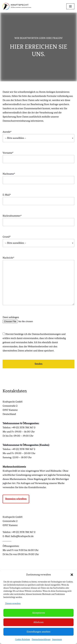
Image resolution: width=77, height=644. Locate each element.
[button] (72, 575)
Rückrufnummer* (38, 219)
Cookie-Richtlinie (23, 639)
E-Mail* (38, 198)
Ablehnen (39, 622)
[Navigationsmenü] (70, 6)
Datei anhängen (38, 319)
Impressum (57, 639)
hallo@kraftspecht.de (22, 536)
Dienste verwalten (13, 603)
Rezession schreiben (16, 499)
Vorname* (38, 156)
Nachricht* (38, 281)
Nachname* (38, 177)
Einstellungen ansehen (38, 632)
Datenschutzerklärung (41, 639)
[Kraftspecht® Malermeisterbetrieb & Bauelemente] (17, 6)
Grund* (38, 240)
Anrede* (38, 135)
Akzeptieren (39, 613)
